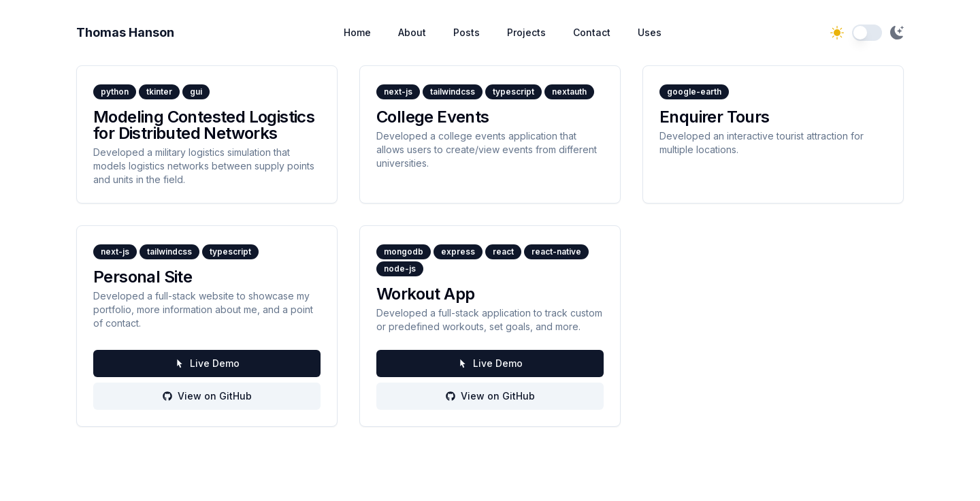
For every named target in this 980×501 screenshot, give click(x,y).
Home (357, 32)
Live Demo (207, 363)
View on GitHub (207, 396)
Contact (592, 32)
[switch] (867, 33)
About (412, 32)
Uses (650, 32)
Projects (526, 32)
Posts (467, 32)
